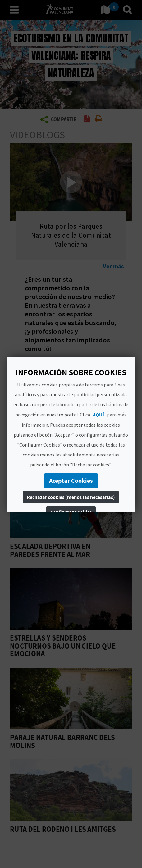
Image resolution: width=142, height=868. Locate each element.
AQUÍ (98, 415)
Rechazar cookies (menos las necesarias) (71, 497)
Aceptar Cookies (71, 480)
